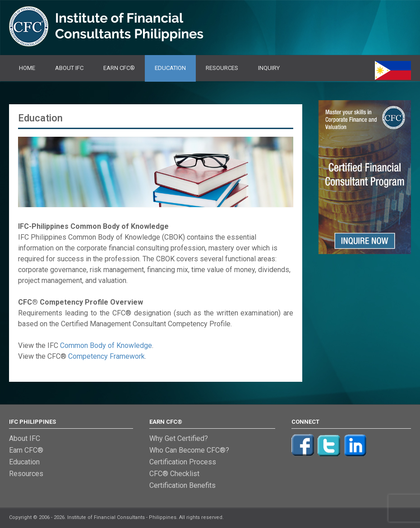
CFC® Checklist (174, 474)
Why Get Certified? (179, 438)
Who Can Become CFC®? (189, 450)
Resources (222, 68)
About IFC (69, 68)
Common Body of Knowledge (106, 345)
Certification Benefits (182, 485)
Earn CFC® (119, 68)
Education (170, 68)
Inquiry (269, 68)
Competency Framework (106, 356)
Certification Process (183, 462)
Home (27, 68)
